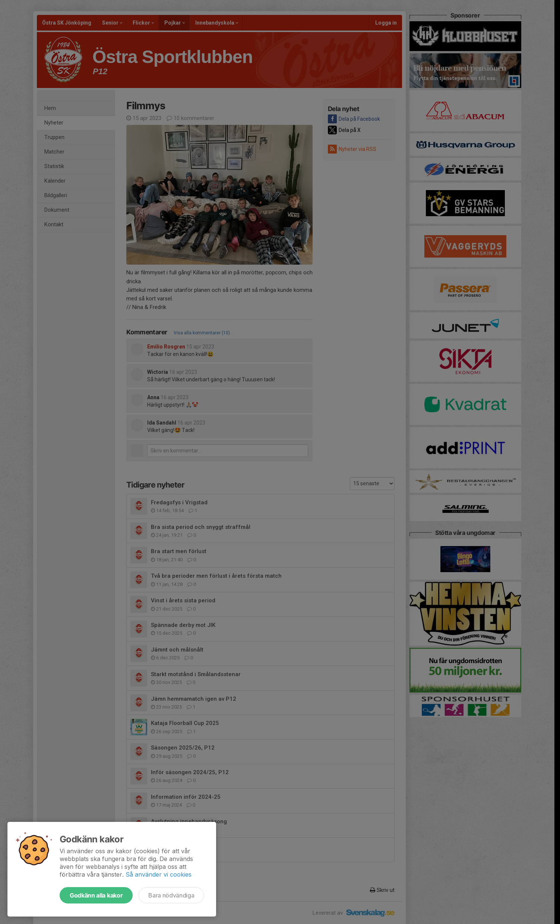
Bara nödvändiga (171, 895)
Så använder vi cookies (159, 874)
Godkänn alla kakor (96, 895)
